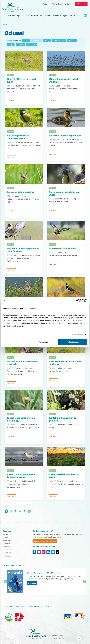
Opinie (72, 41)
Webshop (68, 4)
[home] (13, 7)
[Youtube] (39, 552)
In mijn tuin (31, 16)
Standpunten (7, 556)
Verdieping (59, 41)
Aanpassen (45, 342)
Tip (11, 45)
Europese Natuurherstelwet (21, 192)
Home (5, 24)
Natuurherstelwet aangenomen (65, 136)
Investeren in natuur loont (63, 249)
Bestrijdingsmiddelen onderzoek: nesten (18, 137)
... (20, 511)
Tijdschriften (7, 550)
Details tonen (78, 335)
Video (20, 45)
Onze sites (9, 606)
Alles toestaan (73, 342)
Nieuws (37, 41)
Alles (26, 41)
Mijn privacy (20, 606)
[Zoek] (86, 16)
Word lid (32, 583)
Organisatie (7, 541)
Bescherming (59, 16)
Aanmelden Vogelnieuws (45, 541)
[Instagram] (44, 552)
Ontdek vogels (15, 16)
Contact (72, 16)
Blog (47, 41)
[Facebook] (34, 552)
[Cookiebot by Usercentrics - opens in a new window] (77, 300)
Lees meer (11, 101)
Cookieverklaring (34, 606)
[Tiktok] (58, 552)
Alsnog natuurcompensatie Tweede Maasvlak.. (21, 476)
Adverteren (7, 553)
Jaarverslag (7, 547)
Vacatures (6, 544)
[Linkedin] (48, 552)
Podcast (32, 45)
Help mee (44, 16)
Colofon (46, 606)
